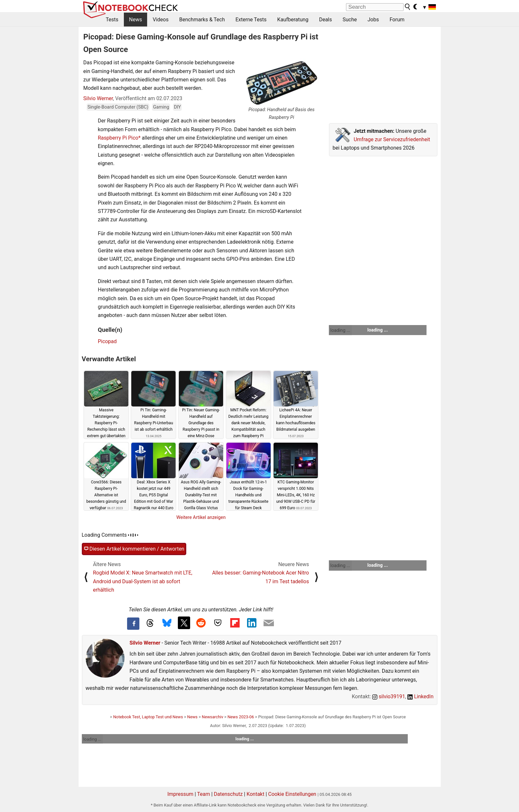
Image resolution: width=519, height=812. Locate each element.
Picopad (107, 341)
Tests (112, 20)
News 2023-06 (241, 717)
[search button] (408, 7)
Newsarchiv (212, 717)
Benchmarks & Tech (202, 20)
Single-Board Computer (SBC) (118, 107)
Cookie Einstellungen (292, 794)
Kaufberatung (293, 20)
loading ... (340, 330)
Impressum (180, 794)
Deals (326, 20)
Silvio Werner (98, 98)
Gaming (161, 107)
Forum (397, 20)
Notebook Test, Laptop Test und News (148, 717)
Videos (161, 20)
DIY (178, 107)
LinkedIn (421, 696)
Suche (350, 20)
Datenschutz (228, 794)
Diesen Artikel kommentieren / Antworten (134, 549)
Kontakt (255, 794)
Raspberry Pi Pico (118, 138)
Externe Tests (251, 20)
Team (203, 794)
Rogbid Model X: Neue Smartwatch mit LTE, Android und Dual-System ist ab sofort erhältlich (143, 581)
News (135, 20)
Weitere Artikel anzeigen (201, 517)
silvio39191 (389, 696)
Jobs (373, 20)
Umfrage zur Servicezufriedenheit (392, 139)
